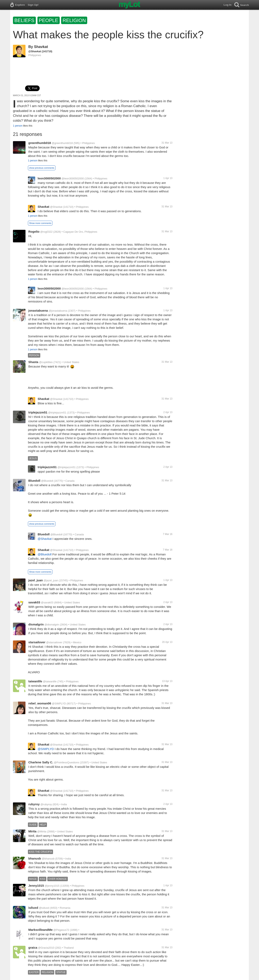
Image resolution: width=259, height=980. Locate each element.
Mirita (32, 831)
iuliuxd (33, 908)
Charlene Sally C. (41, 762)
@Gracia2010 (46, 948)
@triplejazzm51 (57, 413)
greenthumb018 (40, 143)
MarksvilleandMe (40, 930)
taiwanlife (35, 681)
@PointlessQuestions (66, 762)
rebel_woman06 (40, 703)
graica (33, 948)
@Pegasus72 (61, 930)
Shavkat (41, 47)
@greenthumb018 (62, 143)
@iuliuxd (44, 908)
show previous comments (42, 168)
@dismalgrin (52, 625)
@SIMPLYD (59, 704)
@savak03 (47, 602)
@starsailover (54, 642)
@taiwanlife (50, 681)
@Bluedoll (47, 481)
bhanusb (35, 858)
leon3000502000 (49, 178)
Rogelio (34, 232)
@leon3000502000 (73, 178)
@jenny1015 (52, 886)
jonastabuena (38, 311)
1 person (18, 126)
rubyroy (34, 804)
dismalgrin (36, 624)
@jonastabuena (58, 311)
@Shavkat (35, 51)
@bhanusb (48, 859)
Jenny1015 (36, 886)
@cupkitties (46, 362)
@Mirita (42, 831)
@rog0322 (46, 232)
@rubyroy (46, 804)
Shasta (33, 362)
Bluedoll (34, 481)
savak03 (34, 602)
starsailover (37, 642)
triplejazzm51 (38, 412)
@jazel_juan (51, 580)
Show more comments (40, 223)
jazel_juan (36, 580)
